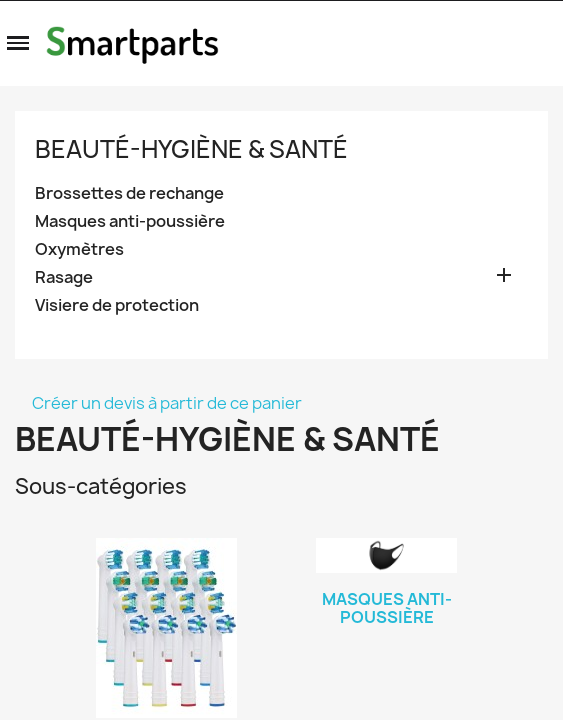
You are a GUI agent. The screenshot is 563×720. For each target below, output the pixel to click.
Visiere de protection (117, 305)
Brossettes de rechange (129, 193)
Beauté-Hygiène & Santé (191, 149)
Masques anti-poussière (130, 221)
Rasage (64, 277)
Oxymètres (79, 249)
